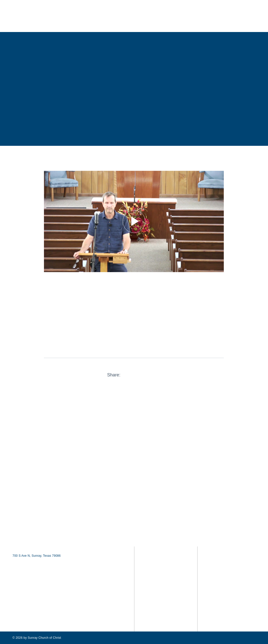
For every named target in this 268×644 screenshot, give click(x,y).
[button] (250, 17)
